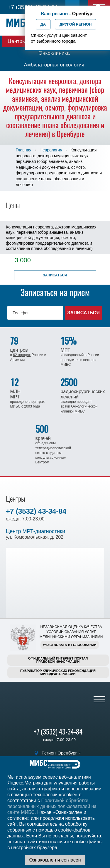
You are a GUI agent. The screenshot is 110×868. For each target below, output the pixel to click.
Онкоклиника (54, 53)
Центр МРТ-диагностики (35, 531)
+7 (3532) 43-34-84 (36, 511)
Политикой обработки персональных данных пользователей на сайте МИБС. (52, 806)
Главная (24, 150)
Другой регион (76, 24)
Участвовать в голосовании (70, 645)
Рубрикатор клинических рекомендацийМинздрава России (58, 672)
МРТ (65, 350)
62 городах (22, 355)
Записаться (55, 275)
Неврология (51, 150)
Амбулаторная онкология (54, 65)
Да (43, 24)
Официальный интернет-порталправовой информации (58, 660)
